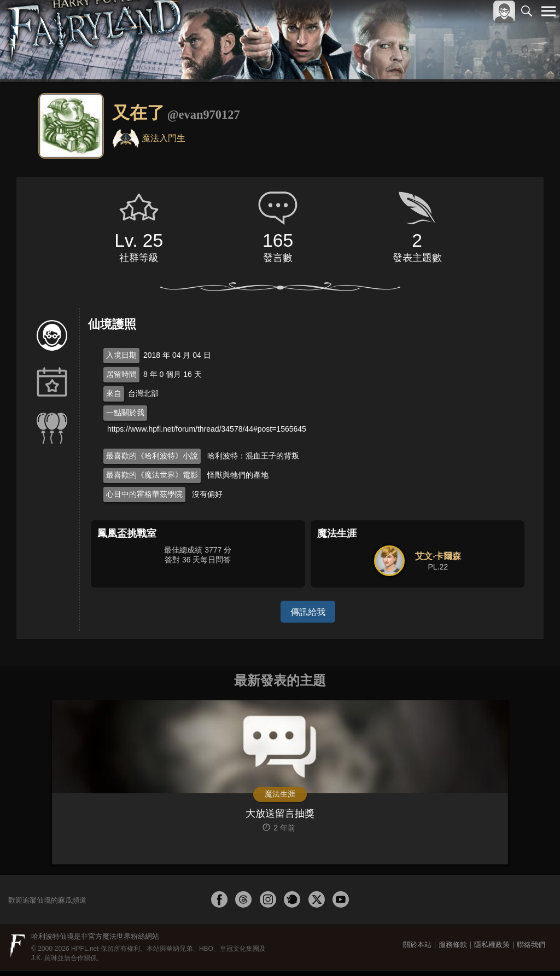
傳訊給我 (308, 611)
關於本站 (417, 949)
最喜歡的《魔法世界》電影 (152, 475)
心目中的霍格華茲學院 (144, 494)
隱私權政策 (492, 949)
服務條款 (453, 949)
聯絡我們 (531, 949)
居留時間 (121, 374)
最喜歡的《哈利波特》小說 (152, 456)
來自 (114, 393)
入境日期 (121, 355)
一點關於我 (125, 413)
